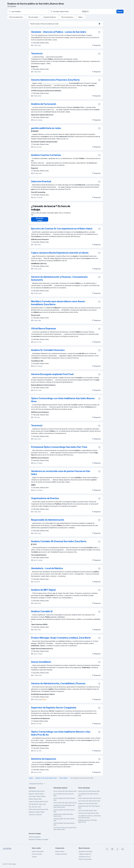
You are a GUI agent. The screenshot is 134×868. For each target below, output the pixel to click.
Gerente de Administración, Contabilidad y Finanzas (58, 685)
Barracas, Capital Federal (36, 796)
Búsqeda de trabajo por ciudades (39, 841)
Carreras (34, 857)
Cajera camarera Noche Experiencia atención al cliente (60, 255)
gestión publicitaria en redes (46, 128)
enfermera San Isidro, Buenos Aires (89, 815)
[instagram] (112, 849)
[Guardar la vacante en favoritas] (99, 32)
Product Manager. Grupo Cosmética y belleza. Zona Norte (61, 640)
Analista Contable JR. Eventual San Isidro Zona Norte (59, 543)
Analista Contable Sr (42, 613)
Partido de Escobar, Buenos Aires (39, 811)
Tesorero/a (37, 53)
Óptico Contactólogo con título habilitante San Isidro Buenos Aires (63, 402)
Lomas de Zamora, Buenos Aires (38, 803)
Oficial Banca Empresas (44, 330)
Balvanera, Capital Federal (37, 814)
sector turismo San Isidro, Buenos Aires (65, 805)
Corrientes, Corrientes (35, 816)
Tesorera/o (37, 427)
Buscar (120, 12)
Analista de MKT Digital (43, 592)
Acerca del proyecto (38, 851)
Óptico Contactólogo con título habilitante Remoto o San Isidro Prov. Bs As (61, 735)
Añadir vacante (60, 851)
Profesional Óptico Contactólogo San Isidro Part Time (59, 449)
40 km (86, 12)
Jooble (14, 864)
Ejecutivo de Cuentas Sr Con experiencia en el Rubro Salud (62, 230)
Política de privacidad (85, 859)
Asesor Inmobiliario (41, 664)
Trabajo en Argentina (85, 854)
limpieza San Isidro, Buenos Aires (88, 805)
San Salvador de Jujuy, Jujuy (37, 806)
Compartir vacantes (61, 854)
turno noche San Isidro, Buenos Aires (89, 803)
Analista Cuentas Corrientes (46, 155)
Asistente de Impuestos (44, 761)
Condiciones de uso (85, 857)
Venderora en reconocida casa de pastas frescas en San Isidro (61, 474)
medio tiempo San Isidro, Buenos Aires (89, 800)
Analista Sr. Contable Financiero (48, 352)
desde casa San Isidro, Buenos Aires (89, 793)
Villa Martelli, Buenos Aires (37, 793)
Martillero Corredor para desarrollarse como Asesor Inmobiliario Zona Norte (58, 305)
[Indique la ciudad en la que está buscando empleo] (70, 12)
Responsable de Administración (48, 522)
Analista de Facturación (44, 104)
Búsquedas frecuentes (38, 786)
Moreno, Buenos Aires (35, 801)
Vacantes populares (35, 839)
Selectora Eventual (41, 181)
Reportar (96, 45)
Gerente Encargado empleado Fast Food (52, 376)
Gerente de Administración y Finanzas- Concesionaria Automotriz (59, 280)
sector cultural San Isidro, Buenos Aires (65, 793)
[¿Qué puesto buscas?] (28, 12)
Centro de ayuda (37, 854)
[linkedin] (123, 849)
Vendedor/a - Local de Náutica (47, 570)
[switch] (100, 24)
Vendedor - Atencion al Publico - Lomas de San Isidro (59, 32)
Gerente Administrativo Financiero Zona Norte (55, 80)
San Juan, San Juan (35, 809)
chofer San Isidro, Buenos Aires (87, 812)
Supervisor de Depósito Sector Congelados (54, 709)
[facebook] (107, 849)
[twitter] (117, 849)
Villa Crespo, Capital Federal (37, 798)
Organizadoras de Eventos (45, 500)
